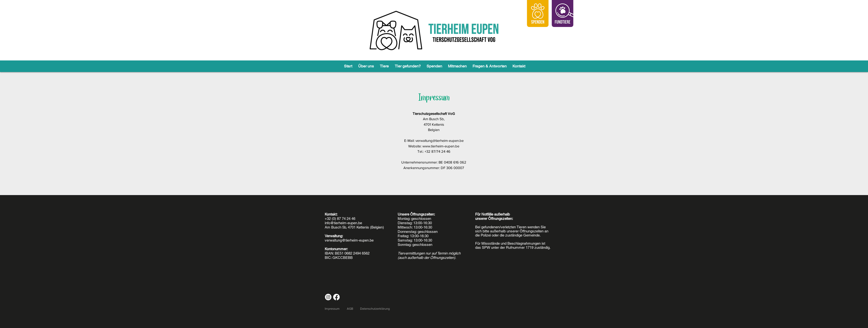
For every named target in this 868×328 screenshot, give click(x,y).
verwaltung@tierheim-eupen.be (440, 141)
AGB (350, 309)
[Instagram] (328, 297)
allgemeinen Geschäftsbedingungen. (241, 2)
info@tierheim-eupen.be (343, 223)
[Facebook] (336, 297)
